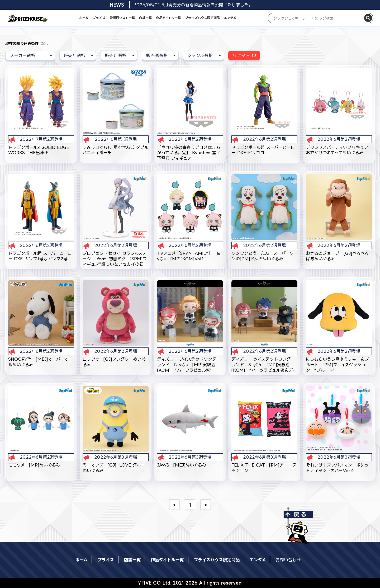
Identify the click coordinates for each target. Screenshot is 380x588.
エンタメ (230, 18)
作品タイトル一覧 (168, 18)
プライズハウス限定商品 (202, 18)
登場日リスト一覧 (122, 18)
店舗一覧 (145, 18)
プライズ (99, 18)
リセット (241, 55)
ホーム (84, 18)
